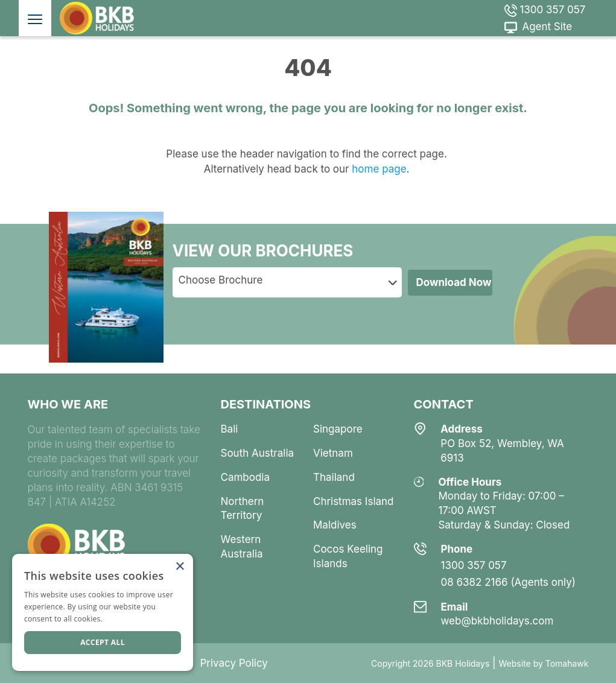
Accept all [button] (103, 642)
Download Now (454, 282)
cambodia (246, 477)
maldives (335, 525)
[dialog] (103, 612)
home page (378, 169)
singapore (338, 429)
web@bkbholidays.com (497, 621)
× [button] (179, 567)
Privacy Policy (233, 663)
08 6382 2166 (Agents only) (509, 582)
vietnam (333, 453)
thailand (334, 477)
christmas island (354, 501)
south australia (258, 453)
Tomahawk (567, 663)
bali (230, 429)
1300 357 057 (545, 10)
